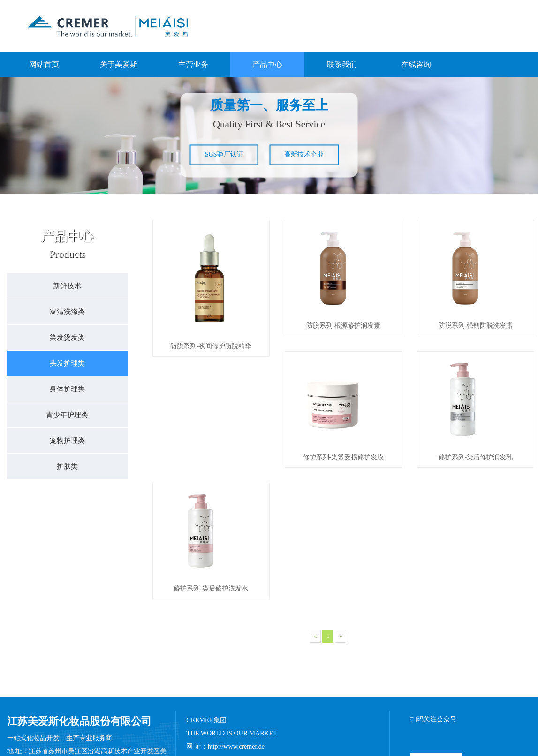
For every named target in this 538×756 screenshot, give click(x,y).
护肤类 (67, 466)
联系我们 (342, 64)
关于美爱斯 (119, 64)
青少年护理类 (67, 415)
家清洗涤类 (67, 312)
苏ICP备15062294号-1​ (381, 744)
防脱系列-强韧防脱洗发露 (476, 346)
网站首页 (44, 64)
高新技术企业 (304, 154)
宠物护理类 (67, 441)
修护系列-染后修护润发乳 (344, 498)
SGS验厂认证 (224, 154)
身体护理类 (67, 389)
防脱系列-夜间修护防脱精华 (211, 346)
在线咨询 (416, 64)
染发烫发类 (67, 337)
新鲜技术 (67, 286)
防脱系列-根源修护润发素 (344, 346)
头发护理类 (67, 363)
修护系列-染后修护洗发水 (476, 498)
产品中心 (267, 64)
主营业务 (193, 64)
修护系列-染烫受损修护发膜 (211, 498)
